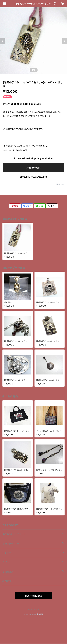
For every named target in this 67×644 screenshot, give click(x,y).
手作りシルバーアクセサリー (16, 534)
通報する (60, 184)
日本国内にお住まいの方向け (34, 177)
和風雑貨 (7, 581)
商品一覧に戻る (34, 596)
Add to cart (33, 168)
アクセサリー (9, 553)
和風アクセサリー (11, 544)
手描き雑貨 (8, 572)
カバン (6, 562)
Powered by (34, 615)
